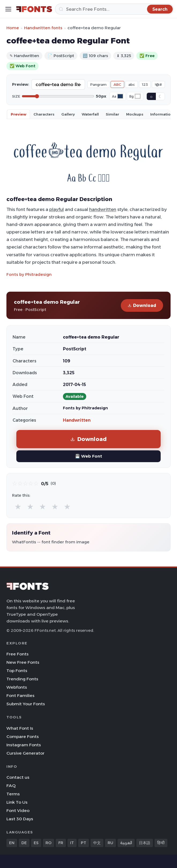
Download (142, 305)
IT (72, 843)
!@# (158, 84)
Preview (18, 114)
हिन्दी (161, 843)
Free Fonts (18, 654)
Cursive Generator (25, 753)
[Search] (114, 9)
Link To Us (17, 802)
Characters (44, 114)
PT (84, 843)
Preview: (21, 84)
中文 (97, 843)
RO (48, 843)
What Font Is (20, 728)
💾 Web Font (88, 456)
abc (132, 84)
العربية (126, 843)
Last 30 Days (20, 819)
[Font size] (58, 96)
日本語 (145, 843)
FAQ (11, 786)
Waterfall (90, 114)
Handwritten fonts (43, 28)
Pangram (98, 84)
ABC (117, 84)
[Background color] (138, 96)
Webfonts (17, 687)
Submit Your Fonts (26, 704)
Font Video (18, 810)
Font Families (20, 695)
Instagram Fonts (24, 745)
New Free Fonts (23, 662)
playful (57, 209)
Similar (112, 114)
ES (36, 843)
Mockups (135, 114)
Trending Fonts (22, 679)
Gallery (68, 114)
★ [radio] (18, 507)
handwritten (103, 209)
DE (24, 843)
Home (13, 28)
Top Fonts (17, 671)
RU (110, 843)
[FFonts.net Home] (34, 9)
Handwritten (77, 420)
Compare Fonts (23, 737)
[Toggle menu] (8, 9)
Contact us (18, 777)
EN (12, 843)
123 (145, 84)
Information (162, 114)
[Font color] (120, 96)
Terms (13, 794)
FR (61, 843)
